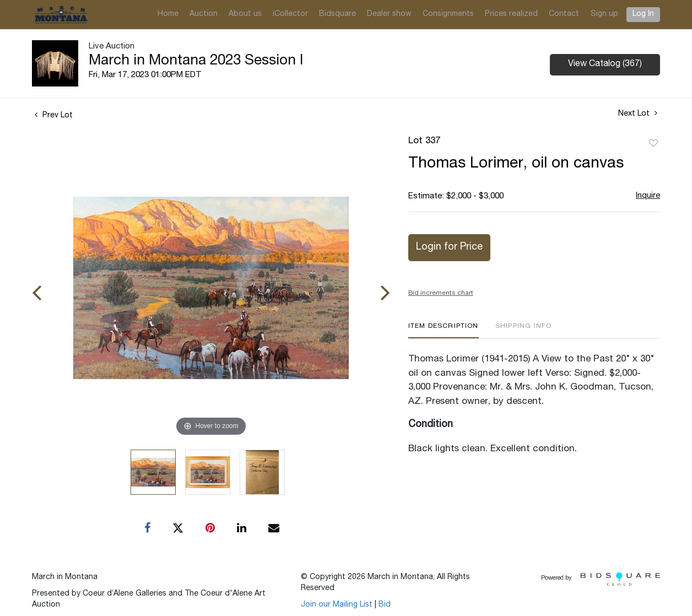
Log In (643, 14)
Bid (385, 605)
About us (245, 14)
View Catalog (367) (605, 64)
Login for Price (449, 247)
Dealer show (389, 14)
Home (168, 14)
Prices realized (511, 14)
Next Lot (638, 114)
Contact (564, 14)
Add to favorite (653, 144)
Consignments (448, 14)
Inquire (648, 196)
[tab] (444, 330)
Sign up (604, 14)
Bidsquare (337, 14)
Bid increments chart (441, 293)
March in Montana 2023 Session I (196, 61)
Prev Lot (54, 116)
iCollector (290, 14)
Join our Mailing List (337, 605)
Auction (204, 14)
